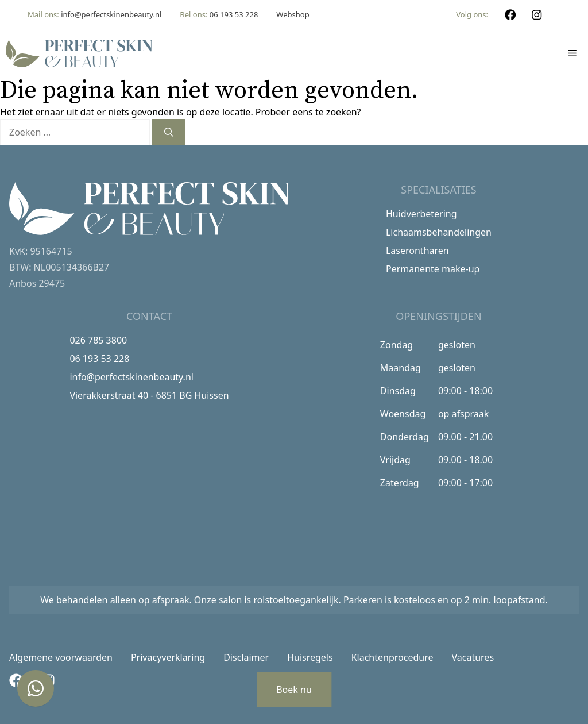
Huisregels (310, 657)
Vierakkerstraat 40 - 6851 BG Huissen (149, 395)
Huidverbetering (421, 214)
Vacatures (473, 657)
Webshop (293, 14)
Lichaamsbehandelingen (439, 232)
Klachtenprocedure (392, 657)
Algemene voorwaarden (61, 657)
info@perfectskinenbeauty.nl (111, 14)
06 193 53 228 (234, 14)
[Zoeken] (169, 132)
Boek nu (294, 690)
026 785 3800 (98, 340)
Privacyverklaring (168, 657)
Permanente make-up (433, 269)
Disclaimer (246, 657)
